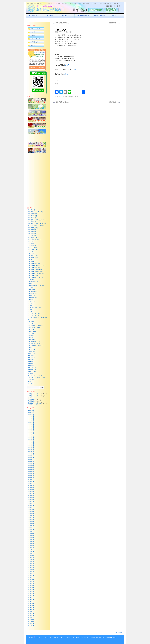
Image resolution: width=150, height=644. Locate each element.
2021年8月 (31, 440)
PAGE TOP (119, 633)
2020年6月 (31, 468)
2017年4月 (31, 542)
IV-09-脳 (31, 337)
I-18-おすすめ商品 (33, 250)
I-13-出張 (31, 242)
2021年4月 (31, 448)
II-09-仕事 (31, 300)
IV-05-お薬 (31, 329)
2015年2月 (31, 594)
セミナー (50, 16)
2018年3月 (31, 522)
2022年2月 (31, 428)
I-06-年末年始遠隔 (33, 228)
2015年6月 (31, 586)
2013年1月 (31, 615)
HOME (31, 637)
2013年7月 (31, 613)
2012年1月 (31, 623)
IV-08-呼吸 (31, 336)
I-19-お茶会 (31, 252)
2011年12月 (31, 625)
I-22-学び (31, 260)
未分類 (30, 383)
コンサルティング (83, 16)
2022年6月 (31, 422)
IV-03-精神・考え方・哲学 (36, 326)
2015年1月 (31, 595)
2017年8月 (31, 536)
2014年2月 (31, 607)
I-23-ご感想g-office (33, 276)
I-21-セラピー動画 (33, 258)
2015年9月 (31, 579)
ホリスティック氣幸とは (52, 637)
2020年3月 (31, 474)
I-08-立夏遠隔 (32, 232)
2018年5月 (31, 518)
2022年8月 (31, 418)
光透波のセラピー (99, 16)
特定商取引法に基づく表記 (97, 637)
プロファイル (39, 637)
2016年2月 (31, 570)
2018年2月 (31, 524)
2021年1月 (31, 454)
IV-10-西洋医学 (32, 339)
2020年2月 (31, 476)
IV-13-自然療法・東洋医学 (36, 345)
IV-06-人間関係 (32, 331)
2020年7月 (31, 466)
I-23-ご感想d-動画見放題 (35, 270)
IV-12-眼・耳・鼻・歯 (34, 344)
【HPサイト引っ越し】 (35, 394)
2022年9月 (31, 416)
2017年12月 (31, 528)
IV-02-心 (31, 324)
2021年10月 (31, 436)
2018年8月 (31, 512)
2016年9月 (31, 556)
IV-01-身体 (31, 321)
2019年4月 (31, 496)
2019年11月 (31, 482)
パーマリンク (76, 97)
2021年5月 (31, 446)
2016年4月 (31, 566)
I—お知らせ (32, 210)
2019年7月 (31, 490)
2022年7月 (31, 420)
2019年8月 (31, 488)
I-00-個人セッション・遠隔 (36, 212)
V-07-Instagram (32, 367)
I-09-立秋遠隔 (32, 234)
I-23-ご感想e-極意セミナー (36, 272)
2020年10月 (31, 460)
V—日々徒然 (32, 353)
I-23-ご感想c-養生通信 (34, 268)
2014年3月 (31, 605)
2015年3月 (31, 592)
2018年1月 (31, 526)
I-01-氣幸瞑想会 (33, 214)
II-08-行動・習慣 (33, 298)
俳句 (29, 381)
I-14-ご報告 (31, 244)
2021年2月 (31, 452)
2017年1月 (31, 548)
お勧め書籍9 (32, 400)
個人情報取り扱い (111, 637)
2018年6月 (31, 516)
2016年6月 (31, 562)
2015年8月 (31, 582)
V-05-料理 (31, 363)
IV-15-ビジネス (32, 349)
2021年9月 (31, 438)
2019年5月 (31, 494)
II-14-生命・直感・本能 (35, 308)
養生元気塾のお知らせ (62, 23)
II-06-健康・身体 (33, 294)
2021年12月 (31, 432)
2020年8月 (31, 464)
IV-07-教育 (31, 334)
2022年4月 (31, 424)
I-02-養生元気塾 (33, 216)
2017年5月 (31, 540)
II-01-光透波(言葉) (67, 97)
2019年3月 (31, 498)
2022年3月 (31, 426)
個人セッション (34, 16)
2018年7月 (31, 514)
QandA (63, 637)
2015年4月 (31, 589)
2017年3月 (31, 544)
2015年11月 (31, 576)
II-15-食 (30, 310)
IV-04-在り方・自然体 (34, 328)
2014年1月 (31, 609)
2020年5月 (31, 470)
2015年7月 (31, 584)
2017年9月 (31, 534)
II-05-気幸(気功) (33, 292)
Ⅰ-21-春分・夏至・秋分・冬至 (37, 377)
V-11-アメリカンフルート (35, 375)
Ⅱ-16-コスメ (32, 379)
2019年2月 (31, 500)
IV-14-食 (31, 347)
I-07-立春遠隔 (32, 230)
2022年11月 (31, 412)
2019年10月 (31, 484)
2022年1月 (31, 430)
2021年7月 (31, 442)
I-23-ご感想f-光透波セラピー (36, 274)
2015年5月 (31, 587)
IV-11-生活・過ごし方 (34, 341)
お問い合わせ (85, 637)
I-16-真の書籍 (32, 246)
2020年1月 (31, 478)
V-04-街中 (31, 361)
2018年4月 (31, 520)
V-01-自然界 (32, 357)
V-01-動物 (31, 355)
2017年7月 (31, 538)
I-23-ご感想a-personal (34, 264)
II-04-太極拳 (32, 290)
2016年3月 (31, 568)
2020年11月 (31, 458)
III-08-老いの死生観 (34, 316)
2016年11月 (31, 552)
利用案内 (114, 16)
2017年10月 (31, 532)
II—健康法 (31, 280)
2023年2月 (31, 410)
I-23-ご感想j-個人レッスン (35, 278)
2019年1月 (31, 502)
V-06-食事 (31, 365)
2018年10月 (31, 508)
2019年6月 (31, 492)
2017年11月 (31, 530)
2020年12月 (31, 456)
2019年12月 (31, 480)
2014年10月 (31, 602)
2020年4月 (31, 472)
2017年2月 (31, 546)
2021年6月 (31, 444)
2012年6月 (31, 619)
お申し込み (76, 637)
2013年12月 (31, 611)
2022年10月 (31, 414)
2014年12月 (31, 597)
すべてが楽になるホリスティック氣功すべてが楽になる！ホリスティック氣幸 (45, 8)
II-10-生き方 (32, 302)
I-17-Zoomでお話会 (33, 248)
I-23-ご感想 (31, 262)
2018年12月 (31, 504)
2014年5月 (31, 603)
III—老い (31, 312)
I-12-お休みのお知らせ (34, 240)
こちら (67, 65)
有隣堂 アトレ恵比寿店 (35, 404)
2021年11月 (31, 434)
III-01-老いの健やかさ (34, 314)
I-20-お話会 (31, 254)
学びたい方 (66, 16)
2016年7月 (31, 560)
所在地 (68, 637)
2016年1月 (31, 572)
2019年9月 (31, 486)
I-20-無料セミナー (33, 256)
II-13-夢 (30, 306)
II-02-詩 (30, 284)
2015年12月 (31, 574)
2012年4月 (31, 621)
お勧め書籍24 (113, 23)
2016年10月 (31, 554)
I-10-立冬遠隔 (32, 236)
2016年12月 (31, 550)
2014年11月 (31, 599)
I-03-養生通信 (32, 218)
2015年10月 (31, 578)
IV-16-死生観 (32, 351)
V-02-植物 (31, 359)
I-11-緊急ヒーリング (34, 238)
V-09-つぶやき (32, 371)
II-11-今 (30, 304)
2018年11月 (31, 506)
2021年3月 (31, 450)
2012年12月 (31, 617)
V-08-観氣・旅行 (33, 369)
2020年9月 (31, 462)
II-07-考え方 (32, 296)
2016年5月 (31, 564)
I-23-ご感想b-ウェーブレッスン (37, 266)
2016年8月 (31, 558)
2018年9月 (31, 510)
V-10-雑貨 (31, 373)
